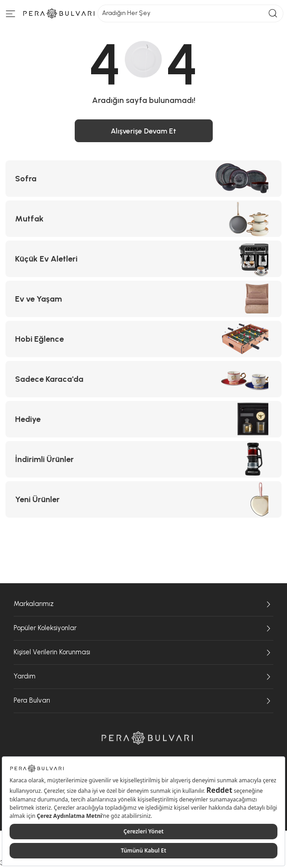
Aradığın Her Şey (190, 13)
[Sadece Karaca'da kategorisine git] (143, 379)
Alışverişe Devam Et (143, 131)
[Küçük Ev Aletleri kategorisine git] (143, 259)
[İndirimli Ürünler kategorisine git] (143, 459)
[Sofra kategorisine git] (143, 179)
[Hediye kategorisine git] (143, 419)
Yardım (143, 677)
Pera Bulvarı (143, 701)
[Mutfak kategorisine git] (143, 219)
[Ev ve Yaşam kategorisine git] (143, 299)
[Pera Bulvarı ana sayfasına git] (147, 738)
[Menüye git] (11, 16)
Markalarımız (143, 604)
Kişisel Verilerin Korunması (143, 652)
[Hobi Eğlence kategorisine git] (143, 339)
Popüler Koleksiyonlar (143, 628)
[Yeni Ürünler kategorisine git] (143, 499)
